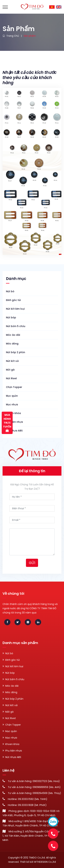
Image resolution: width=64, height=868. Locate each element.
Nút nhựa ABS (14, 431)
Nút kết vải (12, 361)
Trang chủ (11, 36)
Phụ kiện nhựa (14, 422)
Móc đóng (12, 344)
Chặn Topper (14, 387)
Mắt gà (10, 370)
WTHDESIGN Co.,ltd (45, 862)
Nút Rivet (11, 378)
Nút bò (10, 291)
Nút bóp (11, 317)
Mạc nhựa (12, 404)
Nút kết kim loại (15, 309)
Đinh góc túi (13, 300)
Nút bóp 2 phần (16, 352)
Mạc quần (12, 396)
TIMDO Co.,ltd (37, 858)
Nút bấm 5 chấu (16, 326)
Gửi (32, 563)
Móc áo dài (13, 335)
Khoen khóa (13, 413)
